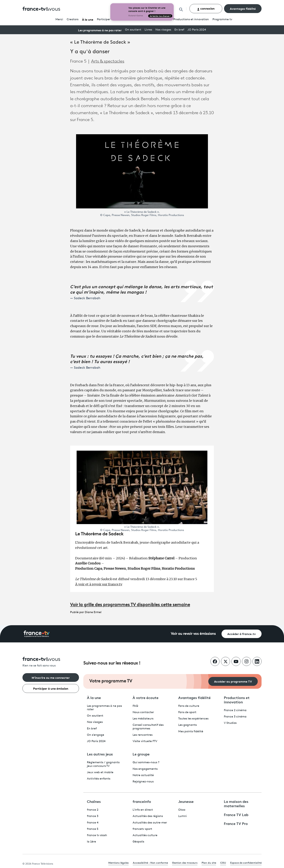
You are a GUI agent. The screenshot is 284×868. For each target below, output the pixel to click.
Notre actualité (143, 775)
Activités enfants (99, 779)
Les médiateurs (143, 719)
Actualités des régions (148, 816)
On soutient (133, 30)
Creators (73, 20)
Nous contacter (143, 712)
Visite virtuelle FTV (145, 741)
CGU (223, 863)
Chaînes (94, 801)
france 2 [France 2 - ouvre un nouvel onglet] (93, 810)
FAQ (135, 706)
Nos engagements (145, 769)
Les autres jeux (100, 754)
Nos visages (163, 30)
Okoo (182, 810)
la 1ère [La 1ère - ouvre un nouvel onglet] (91, 842)
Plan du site (209, 863)
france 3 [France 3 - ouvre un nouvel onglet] (93, 816)
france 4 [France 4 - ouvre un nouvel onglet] (93, 823)
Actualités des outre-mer (150, 823)
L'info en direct (143, 810)
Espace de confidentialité (246, 863)
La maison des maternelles (236, 803)
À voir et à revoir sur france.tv (99, 584)
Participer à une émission (51, 688)
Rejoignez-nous (143, 782)
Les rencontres (143, 735)
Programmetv (222, 20)
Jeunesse (186, 801)
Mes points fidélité (191, 732)
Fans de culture (189, 706)
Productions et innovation (191, 20)
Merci (59, 20)
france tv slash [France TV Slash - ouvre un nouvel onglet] (97, 835)
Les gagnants (187, 725)
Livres (148, 30)
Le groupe (141, 754)
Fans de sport (187, 712)
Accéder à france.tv (242, 634)
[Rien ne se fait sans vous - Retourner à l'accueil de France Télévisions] (51, 662)
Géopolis (138, 842)
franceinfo (142, 801)
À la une (88, 19)
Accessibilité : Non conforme (150, 863)
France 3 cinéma (235, 717)
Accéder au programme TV (233, 681)
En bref (179, 30)
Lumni (182, 816)
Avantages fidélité (243, 8)
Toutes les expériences (193, 719)
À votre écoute (146, 697)
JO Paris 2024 (197, 30)
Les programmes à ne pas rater (100, 30)
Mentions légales (118, 863)
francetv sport (142, 829)
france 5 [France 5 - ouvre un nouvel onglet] (93, 829)
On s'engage (96, 735)
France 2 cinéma (235, 710)
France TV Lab (236, 814)
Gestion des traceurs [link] (185, 863)
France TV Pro (236, 823)
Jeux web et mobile (100, 772)
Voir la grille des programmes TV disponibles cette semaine (130, 605)
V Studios (230, 723)
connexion (206, 8)
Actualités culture (145, 835)
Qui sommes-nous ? (146, 763)
